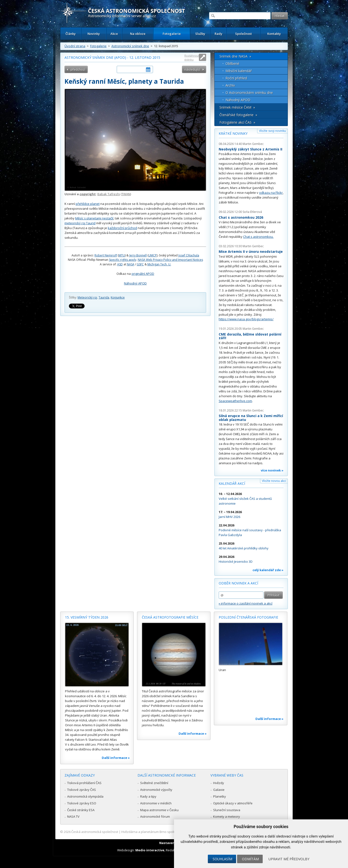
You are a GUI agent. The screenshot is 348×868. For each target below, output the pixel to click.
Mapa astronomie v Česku (159, 810)
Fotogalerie (172, 34)
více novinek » (272, 470)
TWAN (126, 194)
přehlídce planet (88, 204)
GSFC (140, 264)
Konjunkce (118, 297)
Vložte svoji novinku (272, 131)
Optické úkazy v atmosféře (233, 803)
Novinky (94, 34)
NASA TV (73, 816)
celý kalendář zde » (268, 570)
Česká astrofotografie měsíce (170, 617)
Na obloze (138, 34)
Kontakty (274, 34)
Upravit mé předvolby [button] (289, 859)
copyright (88, 194)
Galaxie (219, 790)
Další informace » (116, 758)
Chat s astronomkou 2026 (241, 217)
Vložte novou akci (274, 481)
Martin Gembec (253, 144)
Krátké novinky (233, 133)
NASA (131, 264)
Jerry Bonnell (138, 255)
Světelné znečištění (154, 783)
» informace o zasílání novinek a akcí (246, 603)
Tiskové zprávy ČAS (82, 790)
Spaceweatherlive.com (235, 401)
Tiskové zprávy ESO (82, 803)
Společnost (243, 34)
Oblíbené (232, 64)
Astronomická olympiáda (85, 796)
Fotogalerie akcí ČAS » (237, 122)
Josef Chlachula (189, 255)
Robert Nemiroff (106, 255)
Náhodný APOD (135, 283)
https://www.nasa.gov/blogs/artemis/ (246, 319)
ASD (120, 264)
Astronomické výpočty (156, 790)
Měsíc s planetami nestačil (94, 218)
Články (71, 34)
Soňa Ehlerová (252, 212)
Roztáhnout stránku (192, 57)
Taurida (104, 297)
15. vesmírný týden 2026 (87, 617)
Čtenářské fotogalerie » (238, 115)
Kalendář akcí (232, 483)
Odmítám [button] (250, 859)
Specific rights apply (123, 260)
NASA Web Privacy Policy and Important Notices (170, 260)
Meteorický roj (87, 297)
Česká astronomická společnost (95, 832)
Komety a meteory (227, 816)
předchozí (78, 69)
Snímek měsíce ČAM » (237, 107)
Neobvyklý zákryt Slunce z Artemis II (250, 149)
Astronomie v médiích (156, 803)
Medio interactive (150, 850)
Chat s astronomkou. (258, 237)
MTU (122, 255)
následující (192, 69)
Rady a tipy (148, 796)
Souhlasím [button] (222, 859)
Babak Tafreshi (109, 194)
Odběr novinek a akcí (238, 583)
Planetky (220, 796)
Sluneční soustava (227, 810)
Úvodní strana (75, 46)
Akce (114, 34)
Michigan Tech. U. (159, 264)
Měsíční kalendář (239, 71)
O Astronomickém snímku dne (249, 93)
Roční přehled (236, 78)
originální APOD (143, 274)
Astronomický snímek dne (130, 46)
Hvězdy (219, 783)
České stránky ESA (81, 810)
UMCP (152, 255)
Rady (218, 34)
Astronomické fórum (155, 816)
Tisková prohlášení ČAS (84, 783)
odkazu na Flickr (271, 193)
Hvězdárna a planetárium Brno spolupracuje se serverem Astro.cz (170, 832)
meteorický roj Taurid (80, 223)
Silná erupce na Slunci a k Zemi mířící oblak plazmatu (251, 418)
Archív (230, 85)
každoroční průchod (122, 228)
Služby (200, 34)
